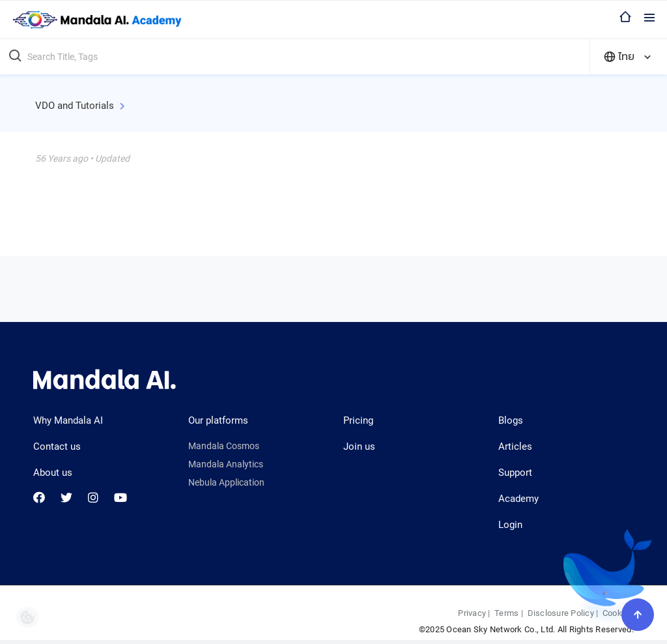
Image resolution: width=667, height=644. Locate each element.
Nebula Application (226, 482)
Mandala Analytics (226, 464)
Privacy (472, 613)
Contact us (57, 446)
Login (510, 525)
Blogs (511, 420)
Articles (515, 446)
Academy (518, 499)
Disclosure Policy (561, 613)
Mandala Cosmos (224, 446)
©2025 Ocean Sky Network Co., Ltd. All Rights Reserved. (526, 629)
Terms (506, 613)
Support (515, 473)
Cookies (618, 613)
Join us (359, 446)
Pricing (358, 420)
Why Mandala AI (68, 420)
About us (53, 473)
